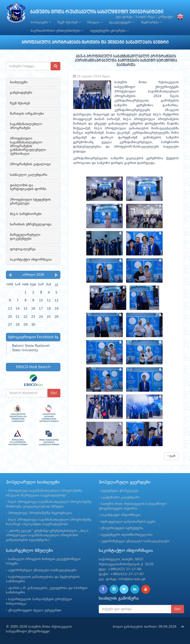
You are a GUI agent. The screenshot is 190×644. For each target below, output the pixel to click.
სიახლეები (41, 22)
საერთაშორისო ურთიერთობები (57, 31)
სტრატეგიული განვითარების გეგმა (128, 522)
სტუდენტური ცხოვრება (110, 31)
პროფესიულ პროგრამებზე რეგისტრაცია (40, 513)
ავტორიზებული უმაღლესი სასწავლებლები (135, 541)
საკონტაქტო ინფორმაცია (31, 260)
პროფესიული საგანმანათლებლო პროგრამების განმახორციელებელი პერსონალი (28, 146)
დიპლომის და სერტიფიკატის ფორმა (28, 187)
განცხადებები (21, 93)
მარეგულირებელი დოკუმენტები (25, 237)
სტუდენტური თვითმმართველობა (127, 535)
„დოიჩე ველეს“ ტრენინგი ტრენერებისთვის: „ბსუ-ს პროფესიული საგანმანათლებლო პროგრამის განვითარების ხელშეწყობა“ (47, 536)
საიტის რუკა (145, 17)
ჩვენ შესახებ (69, 22)
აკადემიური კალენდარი (120, 497)
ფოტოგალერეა (23, 249)
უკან (171, 456)
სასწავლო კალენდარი (29, 175)
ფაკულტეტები (122, 22)
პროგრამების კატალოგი (30, 164)
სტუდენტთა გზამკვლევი (120, 491)
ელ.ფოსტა (124, 17)
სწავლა (95, 22)
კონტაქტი (166, 17)
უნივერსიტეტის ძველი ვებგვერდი (35, 610)
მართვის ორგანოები (27, 114)
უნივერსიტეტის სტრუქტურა (122, 528)
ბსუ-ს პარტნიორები (26, 214)
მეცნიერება (152, 22)
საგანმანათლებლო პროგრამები (26, 126)
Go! (54, 393)
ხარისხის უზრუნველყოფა (31, 224)
